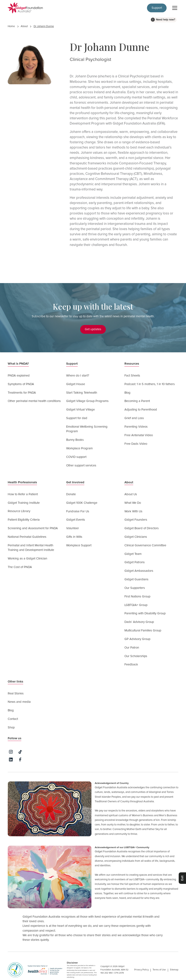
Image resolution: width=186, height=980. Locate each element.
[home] (25, 8)
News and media (19, 702)
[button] (174, 8)
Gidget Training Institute (24, 503)
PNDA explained (19, 376)
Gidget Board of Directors (142, 528)
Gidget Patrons (135, 562)
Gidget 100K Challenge (82, 503)
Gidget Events (76, 520)
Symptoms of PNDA (21, 384)
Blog (127, 393)
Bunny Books (75, 440)
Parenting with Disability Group (145, 613)
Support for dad (77, 418)
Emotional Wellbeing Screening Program (87, 429)
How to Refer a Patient (23, 494)
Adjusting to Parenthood (141, 410)
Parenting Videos (136, 427)
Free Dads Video (136, 444)
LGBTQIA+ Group (136, 605)
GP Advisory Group (137, 639)
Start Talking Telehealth (82, 393)
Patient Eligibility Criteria (24, 520)
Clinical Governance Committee (145, 545)
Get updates (93, 329)
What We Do (133, 503)
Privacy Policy (141, 970)
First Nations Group (137, 596)
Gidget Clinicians (136, 537)
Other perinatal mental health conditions (34, 401)
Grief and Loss (134, 418)
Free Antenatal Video (139, 435)
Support (157, 8)
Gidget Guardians (136, 579)
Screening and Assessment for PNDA (33, 528)
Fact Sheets (132, 376)
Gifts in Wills (74, 537)
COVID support (76, 457)
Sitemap (174, 970)
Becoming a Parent (137, 401)
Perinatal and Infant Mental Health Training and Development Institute (31, 548)
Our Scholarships (136, 656)
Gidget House (76, 384)
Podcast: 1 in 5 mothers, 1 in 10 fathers (150, 384)
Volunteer (73, 528)
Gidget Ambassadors (139, 571)
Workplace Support (79, 545)
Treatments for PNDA (22, 393)
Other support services (81, 465)
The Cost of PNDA (20, 567)
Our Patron (132, 648)
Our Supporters (135, 588)
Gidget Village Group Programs (87, 401)
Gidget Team (133, 554)
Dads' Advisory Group (139, 622)
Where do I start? (78, 376)
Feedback (131, 664)
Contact (13, 719)
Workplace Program (79, 448)
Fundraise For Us (78, 511)
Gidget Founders (136, 520)
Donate (71, 494)
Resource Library (19, 511)
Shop (11, 727)
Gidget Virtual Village (80, 410)
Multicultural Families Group (143, 630)
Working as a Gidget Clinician (27, 559)
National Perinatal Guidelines (27, 537)
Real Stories (16, 693)
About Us (131, 494)
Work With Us (133, 511)
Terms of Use (159, 970)
